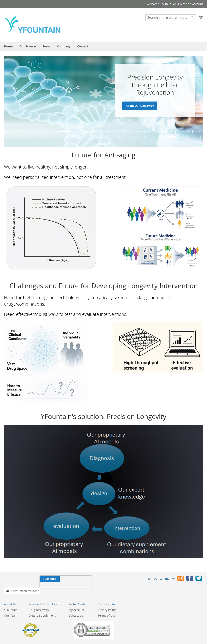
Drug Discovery (103, 598)
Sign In (167, 4)
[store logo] (32, 25)
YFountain (75, 598)
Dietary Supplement (106, 604)
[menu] (103, 46)
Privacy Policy (171, 598)
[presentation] (30, 588)
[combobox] (171, 18)
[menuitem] (8, 46)
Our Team (75, 604)
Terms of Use (171, 604)
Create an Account (191, 4)
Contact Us (140, 604)
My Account (141, 598)
